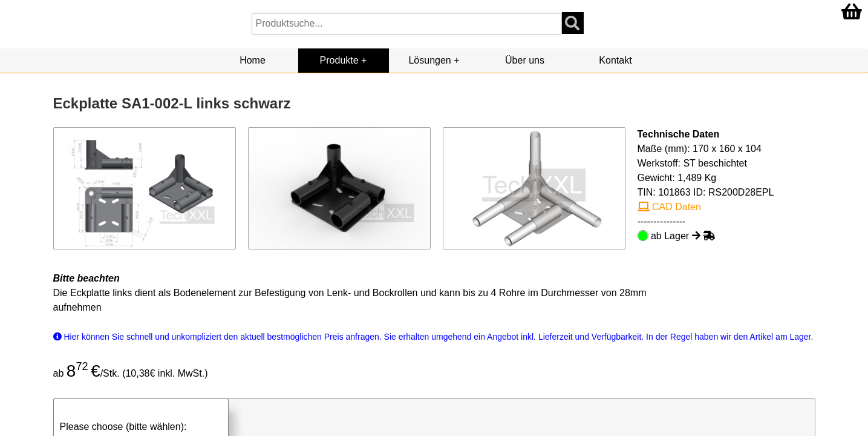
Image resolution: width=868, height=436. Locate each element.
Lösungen (429, 60)
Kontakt (615, 60)
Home (253, 60)
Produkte (339, 60)
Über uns (525, 60)
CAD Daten (669, 207)
